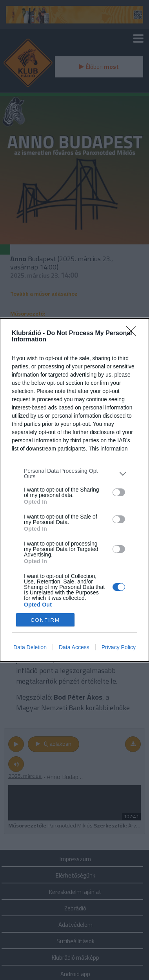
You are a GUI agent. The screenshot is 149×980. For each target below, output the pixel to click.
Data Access (74, 647)
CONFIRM (45, 620)
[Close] (134, 334)
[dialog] (74, 490)
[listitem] (74, 474)
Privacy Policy (119, 647)
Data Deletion (30, 647)
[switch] (119, 492)
